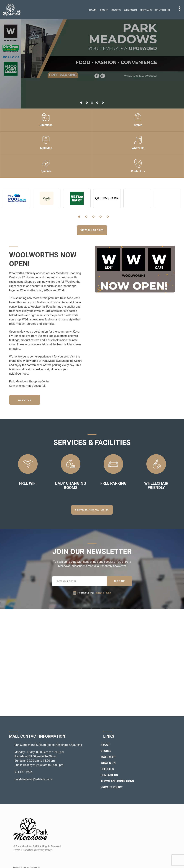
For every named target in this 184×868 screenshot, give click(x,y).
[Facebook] (16, 859)
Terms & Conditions (24, 850)
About (104, 10)
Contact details (178, 9)
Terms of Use (103, 593)
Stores (116, 10)
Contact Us (162, 10)
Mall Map (108, 757)
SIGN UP (119, 581)
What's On (130, 10)
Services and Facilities (92, 510)
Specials (146, 10)
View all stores (92, 230)
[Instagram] (22, 859)
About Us (25, 400)
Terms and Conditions (117, 781)
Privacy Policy (112, 787)
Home (93, 10)
